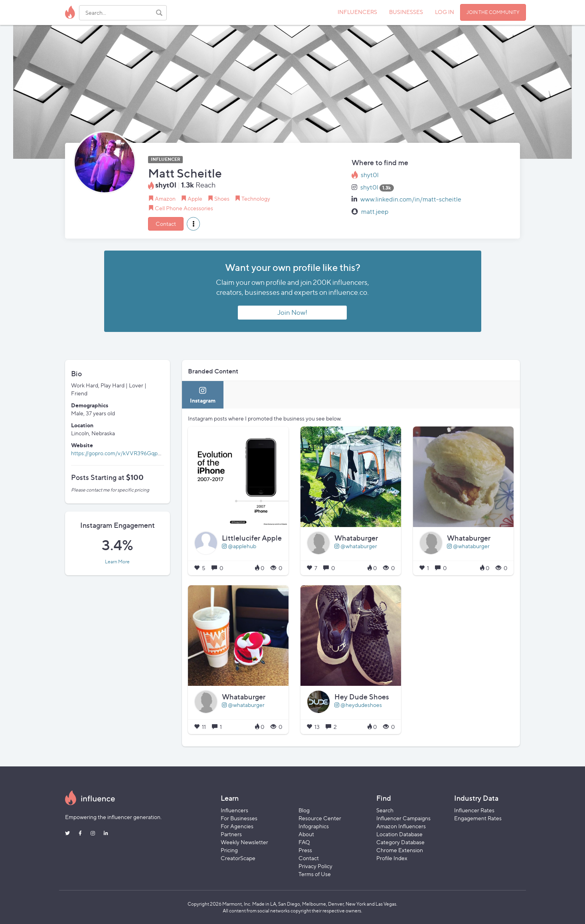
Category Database (400, 842)
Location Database (399, 834)
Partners (231, 834)
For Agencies (237, 826)
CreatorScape (238, 858)
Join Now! (292, 312)
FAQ (304, 842)
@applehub (239, 546)
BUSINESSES (406, 12)
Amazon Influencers (401, 826)
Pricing (229, 850)
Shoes (222, 198)
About (306, 834)
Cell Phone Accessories (184, 208)
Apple (195, 198)
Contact (166, 224)
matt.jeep (375, 212)
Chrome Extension (400, 850)
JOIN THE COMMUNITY (493, 12)
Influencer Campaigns (403, 818)
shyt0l (370, 175)
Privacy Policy (315, 866)
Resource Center (320, 818)
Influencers (234, 810)
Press (305, 850)
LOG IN (445, 12)
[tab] (203, 395)
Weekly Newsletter (244, 842)
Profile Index (392, 858)
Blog (304, 810)
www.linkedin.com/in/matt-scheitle (411, 199)
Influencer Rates (474, 810)
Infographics (314, 826)
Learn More (117, 562)
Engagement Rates (478, 818)
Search (385, 810)
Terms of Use (315, 874)
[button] (193, 224)
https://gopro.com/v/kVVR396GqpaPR (119, 453)
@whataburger (356, 546)
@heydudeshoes (358, 705)
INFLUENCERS (357, 12)
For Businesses (239, 818)
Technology (256, 198)
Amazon (165, 198)
